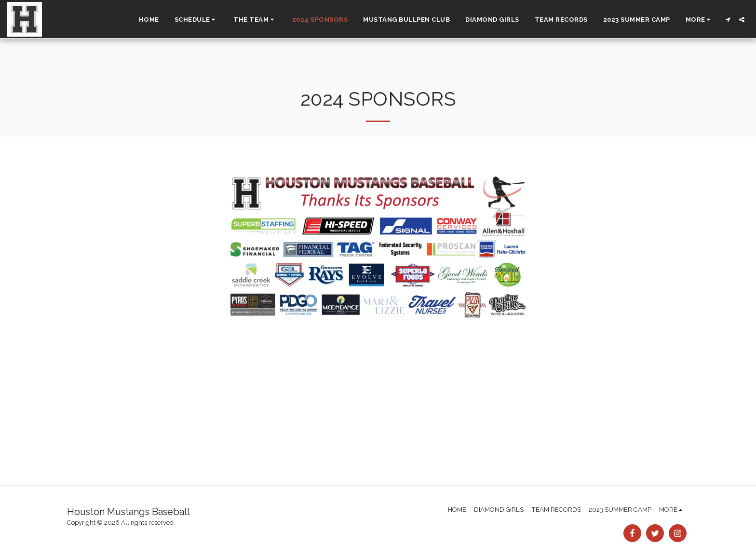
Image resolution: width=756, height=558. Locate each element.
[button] (196, 19)
